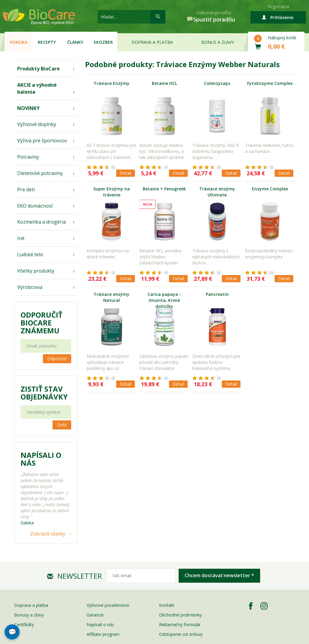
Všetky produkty (36, 271)
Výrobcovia (30, 287)
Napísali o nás (100, 625)
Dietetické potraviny (40, 173)
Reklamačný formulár (180, 625)
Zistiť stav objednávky (44, 393)
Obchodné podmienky (180, 615)
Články (75, 42)
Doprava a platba (152, 42)
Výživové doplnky (37, 124)
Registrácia (278, 6)
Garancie (95, 615)
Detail (126, 173)
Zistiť (62, 425)
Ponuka (19, 42)
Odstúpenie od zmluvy (181, 634)
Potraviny (28, 157)
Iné (21, 238)
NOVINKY (28, 108)
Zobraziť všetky (48, 534)
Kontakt (167, 605)
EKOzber (103, 42)
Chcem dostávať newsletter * (219, 575)
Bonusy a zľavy (29, 615)
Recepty (47, 42)
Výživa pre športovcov (42, 141)
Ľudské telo (30, 254)
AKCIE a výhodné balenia (37, 88)
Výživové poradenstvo (108, 605)
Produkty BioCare (38, 69)
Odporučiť (57, 359)
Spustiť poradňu (214, 19)
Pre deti (26, 189)
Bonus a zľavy (218, 42)
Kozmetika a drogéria (41, 222)
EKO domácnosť (35, 206)
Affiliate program (103, 634)
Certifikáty (24, 625)
